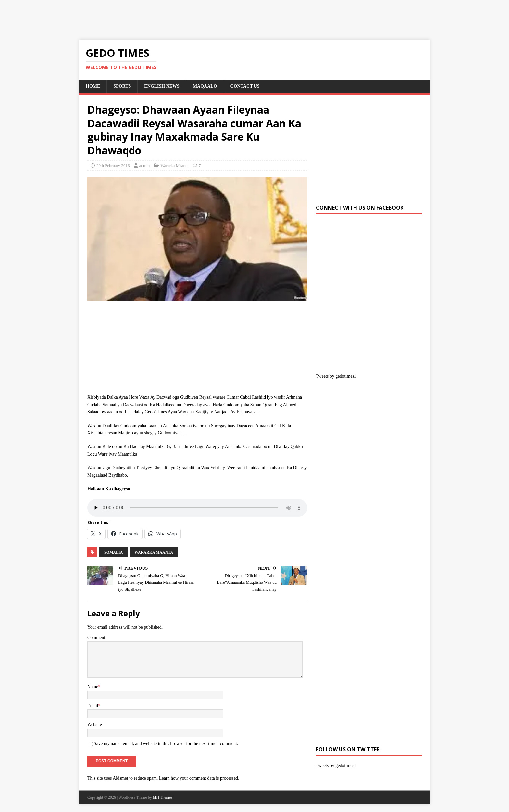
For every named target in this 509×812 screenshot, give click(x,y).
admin (145, 165)
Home (93, 86)
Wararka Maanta (175, 165)
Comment (96, 637)
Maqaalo (205, 86)
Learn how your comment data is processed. (199, 778)
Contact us (245, 86)
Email (93, 706)
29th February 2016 (113, 165)
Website (95, 725)
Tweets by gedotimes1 (336, 376)
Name (93, 687)
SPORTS (122, 86)
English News (162, 86)
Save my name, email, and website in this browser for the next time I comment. (166, 744)
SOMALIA (113, 552)
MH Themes (163, 797)
